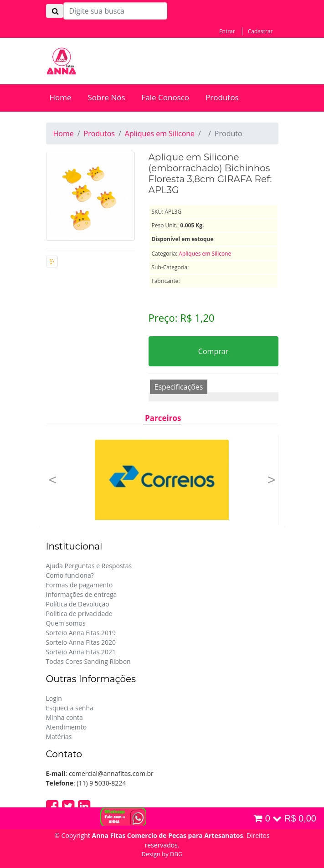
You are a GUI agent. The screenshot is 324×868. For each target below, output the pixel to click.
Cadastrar (260, 31)
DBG (176, 854)
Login (54, 698)
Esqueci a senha (70, 708)
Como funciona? (70, 575)
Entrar (227, 31)
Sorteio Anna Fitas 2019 (81, 633)
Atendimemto (67, 727)
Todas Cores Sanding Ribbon (88, 661)
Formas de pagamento (80, 585)
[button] (53, 480)
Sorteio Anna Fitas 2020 (81, 642)
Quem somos (66, 623)
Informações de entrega (82, 594)
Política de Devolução (78, 604)
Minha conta (64, 717)
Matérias (59, 737)
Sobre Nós (107, 97)
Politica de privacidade (79, 614)
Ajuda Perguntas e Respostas (89, 566)
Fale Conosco (166, 97)
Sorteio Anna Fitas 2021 (81, 652)
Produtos (222, 97)
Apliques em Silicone (160, 134)
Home (61, 97)
